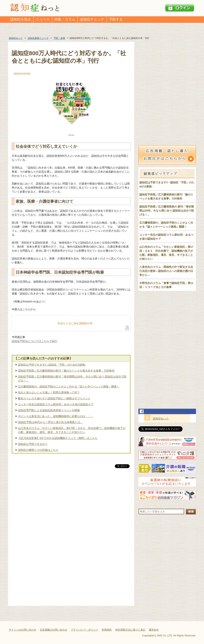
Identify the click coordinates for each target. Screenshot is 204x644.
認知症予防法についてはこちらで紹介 (35, 341)
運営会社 (154, 630)
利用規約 (107, 630)
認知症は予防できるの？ (33, 444)
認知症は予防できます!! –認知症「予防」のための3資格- (52, 365)
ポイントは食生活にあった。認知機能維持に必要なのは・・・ (56, 416)
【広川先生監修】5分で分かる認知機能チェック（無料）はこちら (58, 438)
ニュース (43, 19)
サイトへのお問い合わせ (23, 630)
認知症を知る (21, 19)
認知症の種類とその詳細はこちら (38, 450)
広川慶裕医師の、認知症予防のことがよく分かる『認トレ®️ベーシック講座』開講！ (69, 386)
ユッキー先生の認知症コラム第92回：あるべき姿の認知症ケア (56, 404)
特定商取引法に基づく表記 (130, 630)
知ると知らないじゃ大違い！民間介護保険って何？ (49, 392)
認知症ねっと (161, 418)
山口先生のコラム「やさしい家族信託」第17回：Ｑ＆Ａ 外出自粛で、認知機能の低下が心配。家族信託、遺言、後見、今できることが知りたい (72, 430)
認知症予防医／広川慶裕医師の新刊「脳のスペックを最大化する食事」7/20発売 (66, 371)
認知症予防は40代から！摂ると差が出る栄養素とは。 (50, 422)
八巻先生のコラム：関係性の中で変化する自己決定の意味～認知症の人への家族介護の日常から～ (166, 271)
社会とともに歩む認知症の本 (75, 323)
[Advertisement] (71, 509)
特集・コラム (65, 19)
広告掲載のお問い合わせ (54, 630)
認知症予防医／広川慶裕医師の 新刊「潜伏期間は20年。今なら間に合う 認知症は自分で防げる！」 (167, 211)
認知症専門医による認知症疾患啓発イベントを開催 (49, 410)
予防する (116, 19)
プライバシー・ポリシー (84, 630)
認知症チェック (92, 19)
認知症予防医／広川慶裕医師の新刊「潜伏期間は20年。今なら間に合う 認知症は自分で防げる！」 (72, 379)
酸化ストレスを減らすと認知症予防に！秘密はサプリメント (54, 398)
